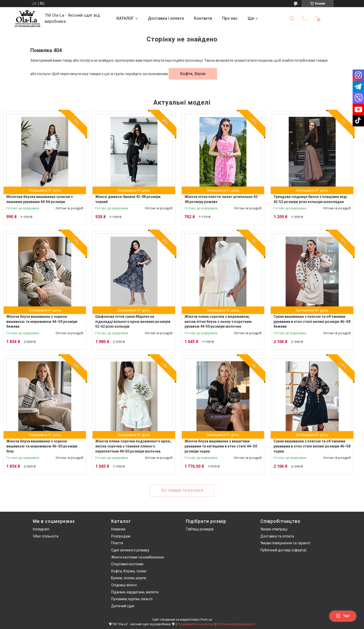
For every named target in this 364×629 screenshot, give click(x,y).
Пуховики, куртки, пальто (132, 599)
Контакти (203, 18)
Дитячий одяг (123, 606)
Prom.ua (206, 620)
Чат (343, 616)
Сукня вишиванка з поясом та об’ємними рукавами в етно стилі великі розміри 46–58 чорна (312, 446)
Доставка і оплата (166, 18)
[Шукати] (292, 18)
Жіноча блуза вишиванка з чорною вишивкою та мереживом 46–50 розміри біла (42, 446)
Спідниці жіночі (124, 585)
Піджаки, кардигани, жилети (135, 592)
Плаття (117, 543)
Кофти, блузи (193, 74)
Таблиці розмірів (200, 529)
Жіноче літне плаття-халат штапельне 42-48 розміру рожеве (222, 199)
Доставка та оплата (277, 536)
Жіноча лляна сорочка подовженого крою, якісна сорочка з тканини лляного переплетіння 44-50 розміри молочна (133, 446)
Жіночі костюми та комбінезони (138, 557)
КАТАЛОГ (125, 18)
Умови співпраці (274, 529)
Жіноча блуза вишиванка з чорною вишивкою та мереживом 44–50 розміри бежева (42, 321)
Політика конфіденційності (236, 624)
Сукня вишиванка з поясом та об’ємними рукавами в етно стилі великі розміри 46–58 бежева (312, 321)
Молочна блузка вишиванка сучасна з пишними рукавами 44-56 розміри (40, 199)
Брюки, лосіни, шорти (129, 578)
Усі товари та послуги (182, 490)
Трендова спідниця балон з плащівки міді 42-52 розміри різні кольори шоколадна (310, 199)
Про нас (230, 18)
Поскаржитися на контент (196, 624)
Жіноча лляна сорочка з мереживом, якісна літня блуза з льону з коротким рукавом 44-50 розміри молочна (218, 321)
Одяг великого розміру (130, 550)
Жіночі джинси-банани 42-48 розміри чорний (128, 199)
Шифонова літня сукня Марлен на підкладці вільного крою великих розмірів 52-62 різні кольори (133, 321)
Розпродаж (121, 536)
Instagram (41, 529)
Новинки (118, 529)
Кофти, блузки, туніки (129, 571)
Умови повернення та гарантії (285, 543)
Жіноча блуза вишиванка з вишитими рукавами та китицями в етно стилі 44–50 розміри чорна (221, 446)
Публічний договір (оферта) (283, 550)
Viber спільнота (46, 536)
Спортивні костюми (127, 564)
